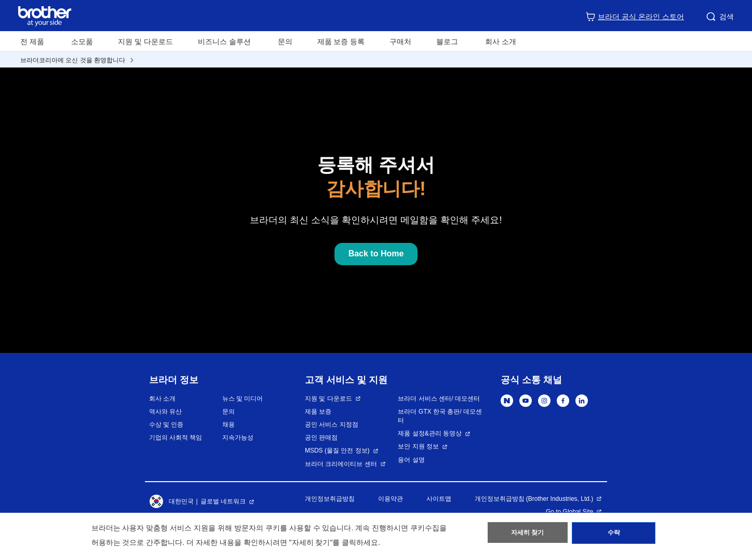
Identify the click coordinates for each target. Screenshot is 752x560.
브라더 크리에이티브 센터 (341, 464)
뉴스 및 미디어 (243, 399)
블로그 (447, 42)
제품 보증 (318, 412)
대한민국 (171, 502)
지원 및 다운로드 (145, 42)
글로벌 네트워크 (223, 501)
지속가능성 (238, 438)
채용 (229, 425)
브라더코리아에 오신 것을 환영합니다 (73, 60)
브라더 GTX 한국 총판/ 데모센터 (440, 416)
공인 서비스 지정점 (332, 425)
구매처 (400, 42)
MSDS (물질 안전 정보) (337, 450)
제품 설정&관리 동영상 (430, 433)
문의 (285, 42)
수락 (614, 535)
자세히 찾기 (527, 535)
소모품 (82, 42)
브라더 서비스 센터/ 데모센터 (439, 399)
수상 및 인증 (166, 425)
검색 (719, 17)
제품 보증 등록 (341, 42)
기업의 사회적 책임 (176, 438)
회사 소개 (162, 399)
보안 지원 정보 (418, 446)
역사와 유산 (165, 412)
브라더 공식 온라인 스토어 (635, 17)
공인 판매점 (321, 438)
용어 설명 (411, 460)
